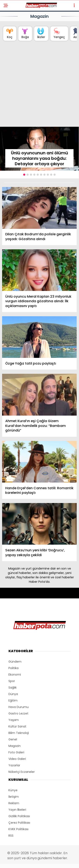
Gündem (15, 662)
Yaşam (14, 720)
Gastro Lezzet (18, 713)
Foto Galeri (16, 752)
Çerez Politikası (19, 823)
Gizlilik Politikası (19, 816)
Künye (13, 790)
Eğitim (13, 700)
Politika (13, 668)
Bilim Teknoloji (19, 733)
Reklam (14, 803)
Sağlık (13, 687)
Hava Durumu (19, 707)
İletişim (14, 797)
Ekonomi (15, 675)
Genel (13, 739)
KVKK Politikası (18, 829)
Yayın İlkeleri (17, 810)
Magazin (15, 746)
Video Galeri (17, 759)
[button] (24, 175)
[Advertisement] (39, 85)
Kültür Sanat (17, 726)
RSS (11, 836)
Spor (12, 681)
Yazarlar (14, 765)
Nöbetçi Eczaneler (22, 772)
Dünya (13, 694)
